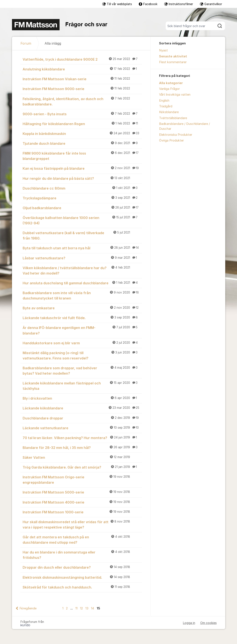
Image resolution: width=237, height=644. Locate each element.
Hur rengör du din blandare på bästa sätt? (82, 178)
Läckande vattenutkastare (82, 428)
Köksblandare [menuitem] (169, 112)
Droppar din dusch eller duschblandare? (82, 567)
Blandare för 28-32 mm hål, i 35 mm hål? (82, 447)
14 (93, 608)
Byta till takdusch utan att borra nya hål (82, 248)
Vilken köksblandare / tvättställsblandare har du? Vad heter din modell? (82, 270)
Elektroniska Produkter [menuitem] (176, 135)
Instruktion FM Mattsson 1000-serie (82, 512)
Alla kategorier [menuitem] (171, 83)
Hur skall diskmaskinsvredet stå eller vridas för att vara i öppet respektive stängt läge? (82, 524)
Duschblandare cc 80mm (82, 188)
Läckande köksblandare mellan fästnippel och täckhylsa (82, 386)
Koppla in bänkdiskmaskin (82, 133)
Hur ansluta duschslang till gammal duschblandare (82, 283)
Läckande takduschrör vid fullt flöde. (82, 318)
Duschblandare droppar (82, 418)
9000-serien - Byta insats (82, 114)
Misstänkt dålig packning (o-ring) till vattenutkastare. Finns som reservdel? (82, 355)
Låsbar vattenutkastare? (82, 258)
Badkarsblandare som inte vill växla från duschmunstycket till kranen (82, 295)
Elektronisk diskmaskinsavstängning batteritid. (82, 577)
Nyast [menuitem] (163, 50)
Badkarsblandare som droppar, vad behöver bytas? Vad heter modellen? (82, 370)
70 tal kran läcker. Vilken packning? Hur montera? (82, 438)
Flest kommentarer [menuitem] (173, 62)
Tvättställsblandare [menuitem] (173, 118)
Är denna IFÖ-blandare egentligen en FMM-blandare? (82, 330)
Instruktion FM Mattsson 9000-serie (82, 89)
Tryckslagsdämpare (82, 198)
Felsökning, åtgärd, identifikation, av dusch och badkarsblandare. (82, 101)
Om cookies (208, 623)
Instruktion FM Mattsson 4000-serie (82, 502)
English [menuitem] (164, 101)
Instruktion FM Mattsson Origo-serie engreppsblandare (82, 480)
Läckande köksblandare (82, 408)
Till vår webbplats (117, 4)
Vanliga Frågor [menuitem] (169, 89)
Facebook (148, 4)
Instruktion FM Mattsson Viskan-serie (82, 79)
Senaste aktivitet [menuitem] (173, 56)
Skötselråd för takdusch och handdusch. (82, 587)
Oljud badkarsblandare (82, 208)
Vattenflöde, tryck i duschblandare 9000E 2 (82, 59)
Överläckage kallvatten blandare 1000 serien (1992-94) (82, 220)
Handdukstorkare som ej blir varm (82, 343)
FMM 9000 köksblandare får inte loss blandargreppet (82, 156)
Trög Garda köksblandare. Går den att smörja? (82, 467)
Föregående (28, 608)
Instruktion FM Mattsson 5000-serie (82, 492)
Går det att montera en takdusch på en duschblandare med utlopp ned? (82, 540)
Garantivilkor (211, 4)
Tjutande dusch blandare (82, 143)
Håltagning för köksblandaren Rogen (82, 124)
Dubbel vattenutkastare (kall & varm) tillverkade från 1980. (82, 235)
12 (81, 608)
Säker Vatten (82, 457)
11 (76, 608)
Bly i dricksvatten (82, 398)
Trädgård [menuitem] (166, 106)
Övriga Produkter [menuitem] (171, 140)
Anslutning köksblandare (82, 69)
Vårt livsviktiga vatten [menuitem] (175, 95)
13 (87, 608)
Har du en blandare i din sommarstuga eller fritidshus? (82, 555)
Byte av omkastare (82, 308)
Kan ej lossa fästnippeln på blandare (82, 168)
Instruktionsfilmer (179, 4)
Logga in (189, 623)
